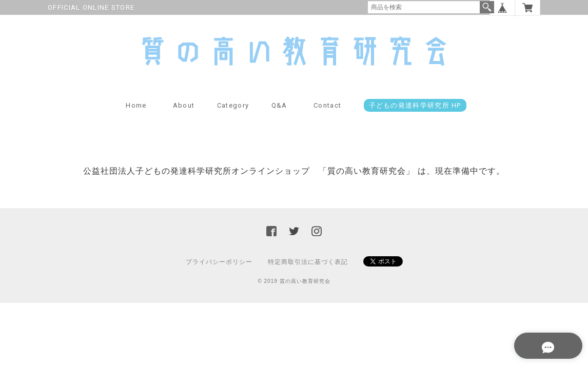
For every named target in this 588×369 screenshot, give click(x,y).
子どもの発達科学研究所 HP (415, 115)
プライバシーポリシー (219, 271)
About (184, 115)
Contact (327, 115)
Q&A (279, 115)
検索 (487, 7)
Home (136, 115)
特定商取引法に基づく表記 (308, 271)
